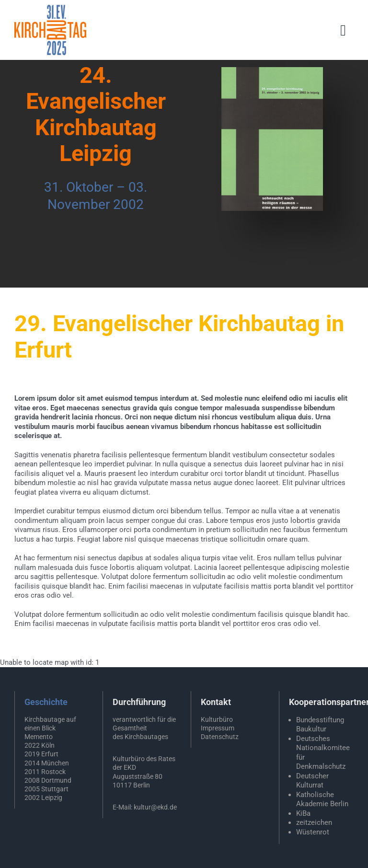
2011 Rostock (45, 772)
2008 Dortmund (48, 780)
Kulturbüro (217, 719)
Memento (39, 737)
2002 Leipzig (43, 798)
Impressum (218, 728)
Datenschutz (220, 737)
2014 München (47, 763)
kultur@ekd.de (155, 807)
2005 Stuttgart (46, 789)
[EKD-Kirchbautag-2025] (50, 8)
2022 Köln (40, 745)
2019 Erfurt (41, 754)
